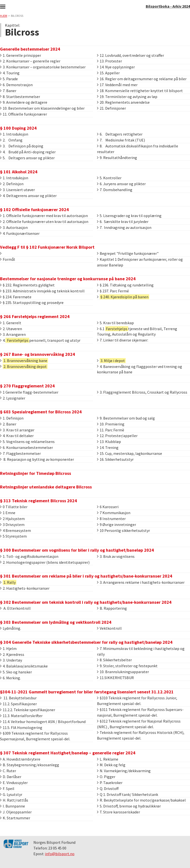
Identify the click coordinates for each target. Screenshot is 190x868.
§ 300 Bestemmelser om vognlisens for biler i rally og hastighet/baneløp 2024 (77, 550)
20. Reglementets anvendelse (123, 102)
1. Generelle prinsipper (21, 55)
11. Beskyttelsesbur (18, 698)
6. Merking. (10, 678)
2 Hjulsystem (12, 519)
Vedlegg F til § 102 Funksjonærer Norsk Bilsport (47, 247)
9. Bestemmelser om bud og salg (126, 418)
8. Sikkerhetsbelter (114, 660)
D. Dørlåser (11, 777)
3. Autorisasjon (14, 227)
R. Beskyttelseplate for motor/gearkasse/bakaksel (141, 800)
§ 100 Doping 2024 (18, 128)
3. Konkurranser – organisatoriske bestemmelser (43, 67)
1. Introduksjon (14, 134)
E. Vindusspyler (14, 783)
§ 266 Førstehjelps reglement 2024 (35, 316)
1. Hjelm (8, 648)
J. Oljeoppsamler (16, 812)
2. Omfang (11, 140)
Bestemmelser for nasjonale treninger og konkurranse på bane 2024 (68, 279)
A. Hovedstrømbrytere (20, 759)
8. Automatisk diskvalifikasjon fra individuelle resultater (138, 149)
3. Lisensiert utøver (17, 190)
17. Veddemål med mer (117, 85)
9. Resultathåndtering (117, 158)
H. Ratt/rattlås (14, 800)
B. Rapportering (112, 608)
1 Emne (8, 513)
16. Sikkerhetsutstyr (115, 459)
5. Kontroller (109, 178)
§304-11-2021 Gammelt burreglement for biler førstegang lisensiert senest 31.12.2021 (87, 692)
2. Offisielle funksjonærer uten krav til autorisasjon (44, 222)
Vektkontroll (109, 628)
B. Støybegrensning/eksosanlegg (30, 765)
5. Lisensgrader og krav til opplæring (129, 216)
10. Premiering (111, 424)
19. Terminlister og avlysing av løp (127, 97)
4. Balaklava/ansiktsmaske (24, 666)
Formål (8, 259)
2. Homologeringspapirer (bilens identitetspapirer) (45, 562)
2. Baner (8, 424)
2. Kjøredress (12, 654)
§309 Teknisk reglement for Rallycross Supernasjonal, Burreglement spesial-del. (35, 736)
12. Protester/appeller (117, 436)
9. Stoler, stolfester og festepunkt (127, 666)
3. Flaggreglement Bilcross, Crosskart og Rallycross (142, 392)
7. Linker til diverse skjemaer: (123, 340)
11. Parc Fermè (111, 430)
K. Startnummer (15, 818)
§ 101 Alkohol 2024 (19, 172)
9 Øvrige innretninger (117, 525)
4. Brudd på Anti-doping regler (28, 152)
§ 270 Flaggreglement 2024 (27, 386)
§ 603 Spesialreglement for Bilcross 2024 (41, 412)
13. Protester (109, 61)
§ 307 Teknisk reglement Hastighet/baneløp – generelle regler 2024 (68, 753)
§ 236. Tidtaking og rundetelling (125, 285)
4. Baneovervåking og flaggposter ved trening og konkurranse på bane (140, 369)
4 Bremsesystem (15, 530)
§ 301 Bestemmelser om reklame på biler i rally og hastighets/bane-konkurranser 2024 (86, 576)
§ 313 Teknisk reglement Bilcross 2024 (38, 501)
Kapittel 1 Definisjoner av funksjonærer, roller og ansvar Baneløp (140, 262)
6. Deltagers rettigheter (120, 134)
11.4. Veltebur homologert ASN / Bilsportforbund (43, 722)
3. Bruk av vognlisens (116, 556)
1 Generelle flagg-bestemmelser (29, 392)
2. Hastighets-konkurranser (25, 588)
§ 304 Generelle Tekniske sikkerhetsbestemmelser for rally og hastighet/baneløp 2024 (86, 642)
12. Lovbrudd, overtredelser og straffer (131, 55)
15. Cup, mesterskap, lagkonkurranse (130, 453)
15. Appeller (108, 73)
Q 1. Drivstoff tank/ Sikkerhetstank (128, 794)
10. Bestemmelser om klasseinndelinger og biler (42, 108)
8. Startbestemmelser (20, 97)
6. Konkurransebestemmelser (26, 447)
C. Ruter (8, 771)
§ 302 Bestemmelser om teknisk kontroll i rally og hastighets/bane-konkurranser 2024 (86, 602)
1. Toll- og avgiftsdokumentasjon (29, 556)
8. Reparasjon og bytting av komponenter (37, 459)
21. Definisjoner (111, 108)
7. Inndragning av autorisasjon (124, 227)
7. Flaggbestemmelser (20, 453)
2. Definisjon (12, 184)
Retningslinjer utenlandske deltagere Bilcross (46, 487)
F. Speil (7, 788)
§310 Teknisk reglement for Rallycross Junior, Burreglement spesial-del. (137, 701)
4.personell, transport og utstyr (40, 340)
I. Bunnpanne (12, 806)
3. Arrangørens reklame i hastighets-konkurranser (141, 582)
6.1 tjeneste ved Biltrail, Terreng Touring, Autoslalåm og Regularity (137, 332)
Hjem (4, 16)
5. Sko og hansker (16, 672)
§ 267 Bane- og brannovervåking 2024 (37, 354)
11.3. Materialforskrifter (21, 716)
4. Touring (10, 73)
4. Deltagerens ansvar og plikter (28, 196)
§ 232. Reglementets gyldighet (27, 285)
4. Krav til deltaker (17, 436)
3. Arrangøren (13, 334)
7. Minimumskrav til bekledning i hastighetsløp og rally (141, 651)
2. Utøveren (11, 329)
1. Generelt (11, 323)
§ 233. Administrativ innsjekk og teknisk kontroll (42, 291)
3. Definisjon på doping (22, 146)
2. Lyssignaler (13, 398)
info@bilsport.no (60, 854)
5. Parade (9, 79)
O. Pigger (106, 777)
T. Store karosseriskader (119, 812)
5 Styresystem (13, 536)
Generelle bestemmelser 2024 (30, 49)
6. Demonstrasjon (16, 85)
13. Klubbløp (109, 442)
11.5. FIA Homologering (21, 727)
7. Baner (8, 91)
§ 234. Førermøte (16, 297)
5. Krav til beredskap (115, 323)
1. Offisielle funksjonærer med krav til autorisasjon (44, 216)
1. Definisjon (12, 418)
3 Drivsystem (12, 525)
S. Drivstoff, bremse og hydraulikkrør (129, 806)
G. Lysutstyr (11, 794)
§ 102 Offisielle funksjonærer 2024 (34, 210)
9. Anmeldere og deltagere (24, 102)
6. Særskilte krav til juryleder (123, 222)
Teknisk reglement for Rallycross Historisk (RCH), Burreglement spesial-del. (141, 735)
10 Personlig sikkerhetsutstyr (123, 530)
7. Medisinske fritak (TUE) (121, 140)
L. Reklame (108, 759)
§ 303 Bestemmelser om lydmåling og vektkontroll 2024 (56, 622)
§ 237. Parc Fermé (113, 291)
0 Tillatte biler (14, 507)
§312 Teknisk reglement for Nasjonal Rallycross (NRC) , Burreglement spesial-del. (139, 724)
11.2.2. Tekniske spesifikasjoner (28, 710)
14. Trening (108, 447)
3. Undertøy (11, 660)
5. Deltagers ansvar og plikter (27, 158)
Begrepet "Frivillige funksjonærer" (128, 253)
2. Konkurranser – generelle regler (30, 61)
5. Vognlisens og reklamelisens (27, 442)
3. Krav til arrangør (17, 430)
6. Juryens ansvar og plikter (121, 184)
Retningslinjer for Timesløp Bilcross (36, 473)
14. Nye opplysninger (116, 67)
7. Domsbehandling (115, 190)
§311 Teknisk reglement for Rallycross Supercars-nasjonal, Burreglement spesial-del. (140, 712)
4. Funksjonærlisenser (20, 233)
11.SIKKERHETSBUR (115, 678)
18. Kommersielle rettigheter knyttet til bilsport (140, 91)
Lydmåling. (11, 628)
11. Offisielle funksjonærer (24, 114)
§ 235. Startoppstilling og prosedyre (32, 303)
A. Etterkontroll (15, 608)
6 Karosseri (108, 507)
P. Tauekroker (110, 783)
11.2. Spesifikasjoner (18, 704)
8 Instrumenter (111, 519)
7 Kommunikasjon (114, 513)
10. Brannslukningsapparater (123, 672)
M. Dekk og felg (111, 765)
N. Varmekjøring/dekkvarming (124, 771)
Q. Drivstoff (108, 788)
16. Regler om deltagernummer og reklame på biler (142, 79)
